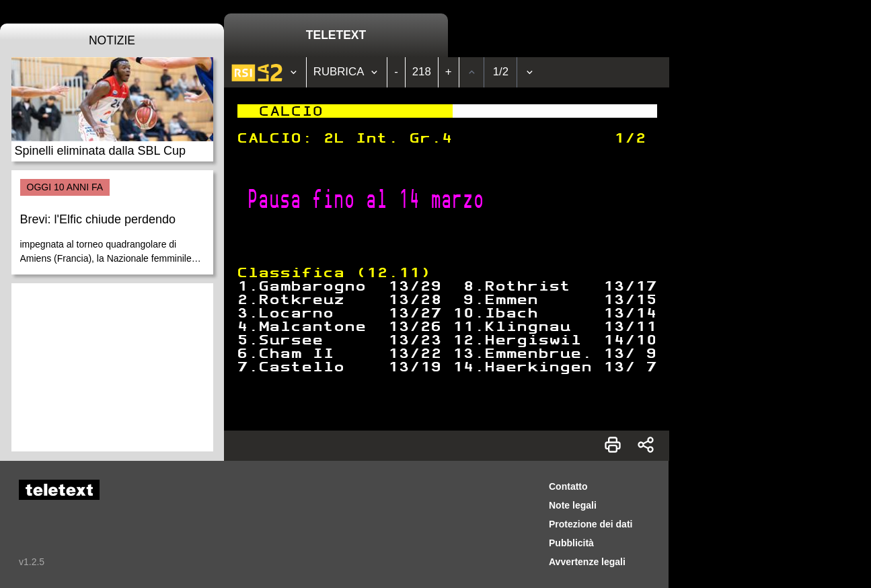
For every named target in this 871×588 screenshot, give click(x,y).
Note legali (573, 505)
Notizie (112, 40)
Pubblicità (571, 543)
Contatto (568, 486)
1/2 (501, 72)
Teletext (336, 35)
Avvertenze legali (587, 562)
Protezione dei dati (591, 524)
